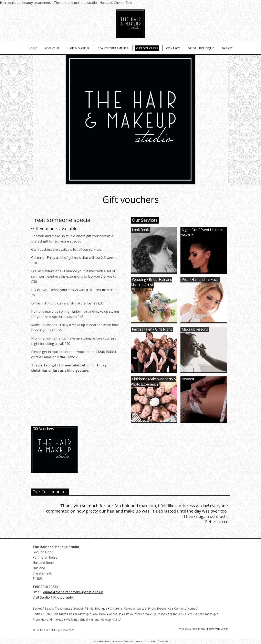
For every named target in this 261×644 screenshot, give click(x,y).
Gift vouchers (147, 48)
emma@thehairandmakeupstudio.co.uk (73, 592)
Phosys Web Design (217, 629)
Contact (173, 48)
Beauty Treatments (113, 48)
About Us (52, 48)
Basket (227, 48)
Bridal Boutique (201, 48)
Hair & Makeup (78, 48)
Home (33, 48)
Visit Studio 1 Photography (53, 597)
